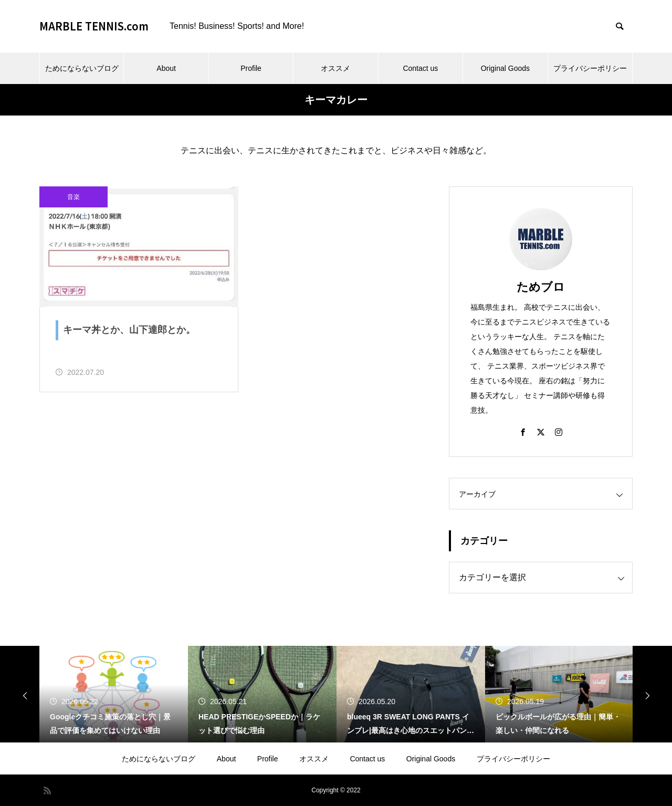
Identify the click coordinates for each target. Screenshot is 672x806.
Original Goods (505, 68)
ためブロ (541, 287)
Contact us (420, 68)
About (166, 68)
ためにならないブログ (82, 68)
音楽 (73, 197)
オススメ (335, 68)
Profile (251, 68)
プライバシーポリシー (590, 68)
